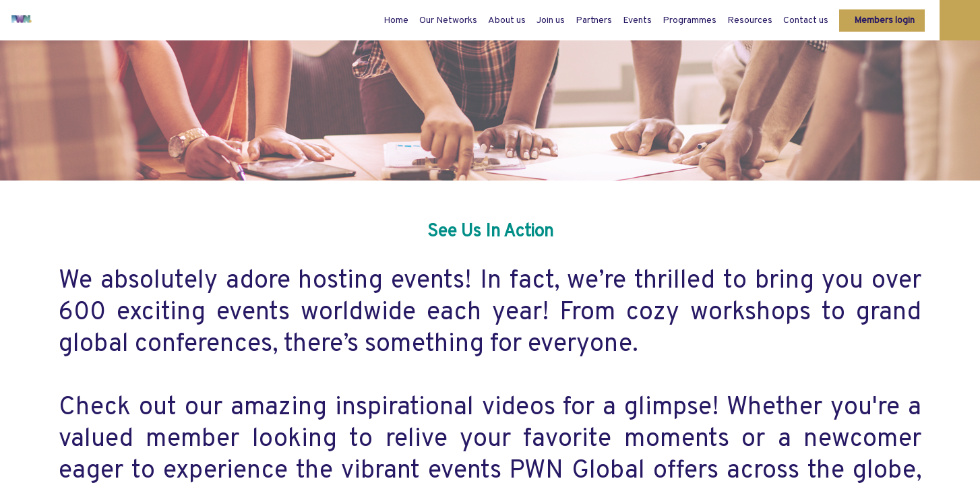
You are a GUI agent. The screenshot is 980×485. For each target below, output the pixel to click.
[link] (448, 20)
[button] (882, 21)
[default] (396, 20)
